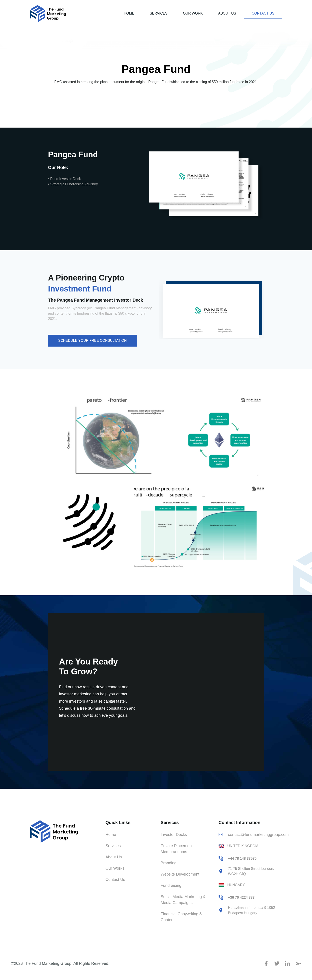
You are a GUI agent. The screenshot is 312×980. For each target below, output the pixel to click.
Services (159, 13)
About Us (227, 13)
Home (129, 13)
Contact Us (263, 13)
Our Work (193, 13)
